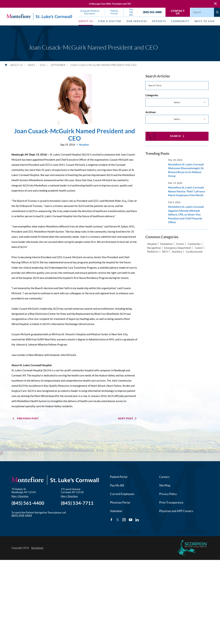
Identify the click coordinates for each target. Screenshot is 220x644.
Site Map (165, 485)
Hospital (152, 244)
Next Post (126, 418)
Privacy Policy (168, 494)
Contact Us (178, 12)
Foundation (166, 244)
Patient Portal (119, 477)
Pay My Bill (117, 485)
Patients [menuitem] (159, 21)
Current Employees (122, 494)
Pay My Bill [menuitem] (131, 12)
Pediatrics (153, 252)
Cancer (199, 248)
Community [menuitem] (180, 21)
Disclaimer (37, 548)
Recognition (154, 248)
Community (194, 244)
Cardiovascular (194, 252)
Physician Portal (120, 503)
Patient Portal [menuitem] (114, 12)
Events (180, 244)
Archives (151, 112)
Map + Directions (20, 496)
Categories (152, 95)
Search (176, 136)
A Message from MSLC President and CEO (110, 4)
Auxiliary (177, 252)
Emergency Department (178, 248)
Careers (164, 477)
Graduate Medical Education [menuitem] (90, 12)
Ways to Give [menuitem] (205, 21)
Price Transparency (171, 503)
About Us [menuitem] (86, 21)
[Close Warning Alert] (215, 4)
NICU (165, 252)
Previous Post (28, 418)
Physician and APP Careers (176, 511)
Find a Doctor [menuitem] (110, 21)
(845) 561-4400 (152, 12)
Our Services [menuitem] (137, 21)
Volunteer (116, 511)
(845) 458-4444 (22, 516)
